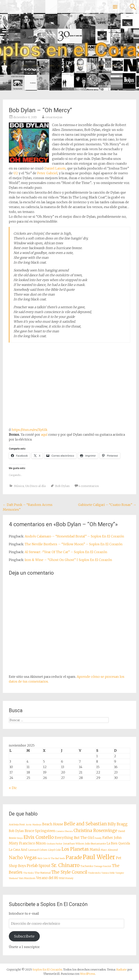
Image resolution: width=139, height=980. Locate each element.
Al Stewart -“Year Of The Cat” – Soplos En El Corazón (66, 552)
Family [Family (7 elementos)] (98, 838)
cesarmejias (54, 117)
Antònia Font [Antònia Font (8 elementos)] (17, 824)
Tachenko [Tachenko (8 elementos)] (87, 866)
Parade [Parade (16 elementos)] (74, 857)
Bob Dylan (62, 486)
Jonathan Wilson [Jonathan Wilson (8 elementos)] (74, 843)
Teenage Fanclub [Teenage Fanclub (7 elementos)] (103, 866)
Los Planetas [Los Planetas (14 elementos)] (75, 849)
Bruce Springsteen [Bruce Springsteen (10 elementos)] (40, 831)
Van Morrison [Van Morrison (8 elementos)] (27, 878)
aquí (44, 435)
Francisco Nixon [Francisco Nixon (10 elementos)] (32, 843)
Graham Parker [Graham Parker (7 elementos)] (55, 844)
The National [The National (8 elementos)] (43, 873)
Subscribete (24, 936)
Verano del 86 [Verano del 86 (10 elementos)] (47, 878)
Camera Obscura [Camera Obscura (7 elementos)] (64, 831)
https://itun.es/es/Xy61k (30, 430)
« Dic (13, 788)
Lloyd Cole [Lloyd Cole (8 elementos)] (54, 850)
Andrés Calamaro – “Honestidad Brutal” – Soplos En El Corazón (74, 536)
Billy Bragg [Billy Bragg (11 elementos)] (118, 824)
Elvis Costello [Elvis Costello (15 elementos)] (39, 837)
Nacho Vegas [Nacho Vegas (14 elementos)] (23, 858)
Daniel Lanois (55, 168)
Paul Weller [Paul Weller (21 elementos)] (99, 857)
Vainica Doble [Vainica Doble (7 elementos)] (108, 873)
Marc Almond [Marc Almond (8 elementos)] (109, 850)
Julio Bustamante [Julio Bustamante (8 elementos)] (95, 843)
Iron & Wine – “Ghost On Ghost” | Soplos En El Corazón (68, 560)
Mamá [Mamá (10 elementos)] (95, 850)
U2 (16, 173)
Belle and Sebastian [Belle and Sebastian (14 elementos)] (85, 824)
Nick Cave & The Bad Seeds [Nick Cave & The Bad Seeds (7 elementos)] (51, 858)
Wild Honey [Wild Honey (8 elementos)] (66, 878)
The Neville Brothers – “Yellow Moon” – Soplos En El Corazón (74, 544)
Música (19, 486)
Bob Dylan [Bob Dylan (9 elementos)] (16, 831)
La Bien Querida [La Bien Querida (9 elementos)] (118, 843)
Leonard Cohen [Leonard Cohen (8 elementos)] (38, 850)
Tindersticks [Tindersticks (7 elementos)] (94, 873)
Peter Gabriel (47, 173)
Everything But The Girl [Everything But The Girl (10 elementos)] (74, 838)
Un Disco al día (35, 486)
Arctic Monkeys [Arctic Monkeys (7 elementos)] (34, 825)
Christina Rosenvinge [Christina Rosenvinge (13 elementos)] (95, 831)
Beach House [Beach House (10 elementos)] (53, 824)
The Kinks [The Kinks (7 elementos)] (29, 873)
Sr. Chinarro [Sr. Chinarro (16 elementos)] (65, 865)
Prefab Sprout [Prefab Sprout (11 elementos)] (39, 866)
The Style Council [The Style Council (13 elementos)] (69, 872)
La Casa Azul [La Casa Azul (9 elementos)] (18, 850)
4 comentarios (89, 486)
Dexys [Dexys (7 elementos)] (20, 838)
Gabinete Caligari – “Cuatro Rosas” (107, 505)
